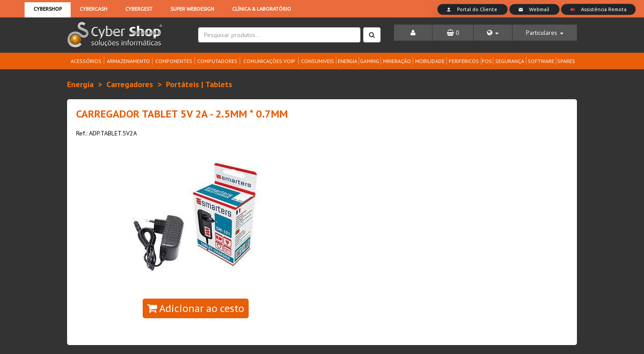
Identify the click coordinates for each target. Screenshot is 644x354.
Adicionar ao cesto (196, 308)
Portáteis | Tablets (199, 84)
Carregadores (130, 84)
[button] (493, 33)
